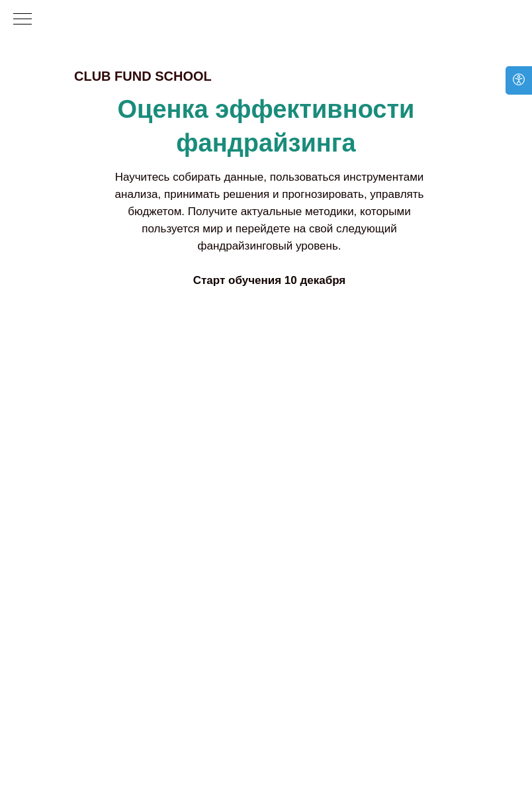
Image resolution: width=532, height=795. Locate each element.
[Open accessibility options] (519, 80)
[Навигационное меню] (22, 20)
